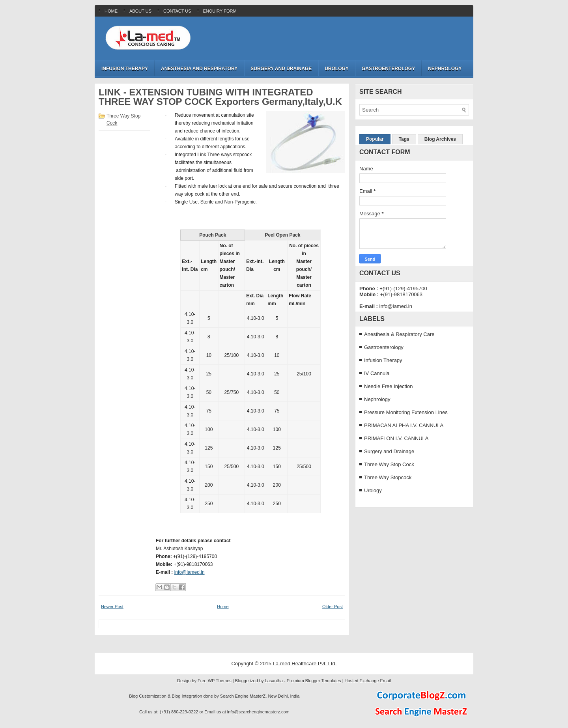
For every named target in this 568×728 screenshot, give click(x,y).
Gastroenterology (388, 69)
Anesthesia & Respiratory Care (399, 334)
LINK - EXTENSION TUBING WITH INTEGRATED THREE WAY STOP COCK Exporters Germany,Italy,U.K (220, 97)
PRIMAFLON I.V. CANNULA (396, 438)
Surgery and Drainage (281, 69)
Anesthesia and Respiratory (199, 69)
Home (111, 11)
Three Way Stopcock (388, 477)
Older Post (333, 607)
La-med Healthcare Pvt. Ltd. (305, 664)
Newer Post (112, 607)
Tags (404, 139)
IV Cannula (377, 373)
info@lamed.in (190, 572)
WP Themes (220, 681)
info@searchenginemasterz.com (258, 712)
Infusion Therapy (125, 69)
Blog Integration (187, 696)
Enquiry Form (220, 11)
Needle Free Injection (389, 386)
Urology (337, 69)
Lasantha (274, 681)
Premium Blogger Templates (314, 681)
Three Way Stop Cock (389, 464)
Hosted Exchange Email (368, 681)
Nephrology (445, 69)
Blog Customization (148, 696)
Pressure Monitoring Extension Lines (406, 412)
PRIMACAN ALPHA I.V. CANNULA (404, 425)
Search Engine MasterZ (243, 696)
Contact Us (177, 11)
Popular (375, 139)
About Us (140, 11)
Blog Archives (440, 139)
